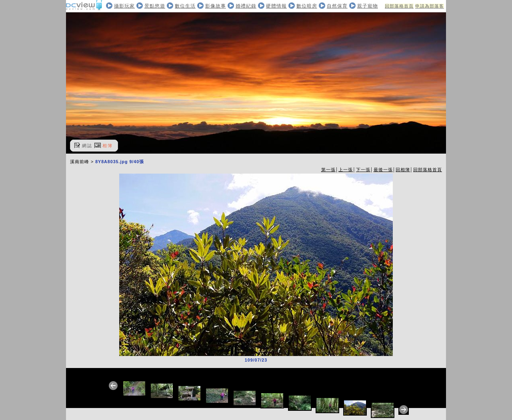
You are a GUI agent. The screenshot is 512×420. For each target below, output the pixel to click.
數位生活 (185, 6)
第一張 (328, 170)
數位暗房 (307, 6)
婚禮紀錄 (246, 6)
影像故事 (216, 6)
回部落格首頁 (399, 6)
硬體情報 (276, 6)
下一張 (363, 170)
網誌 (87, 146)
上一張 (346, 170)
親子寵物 (368, 6)
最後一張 (383, 170)
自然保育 (337, 6)
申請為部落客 (430, 6)
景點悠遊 (155, 6)
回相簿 (403, 170)
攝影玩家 (124, 6)
